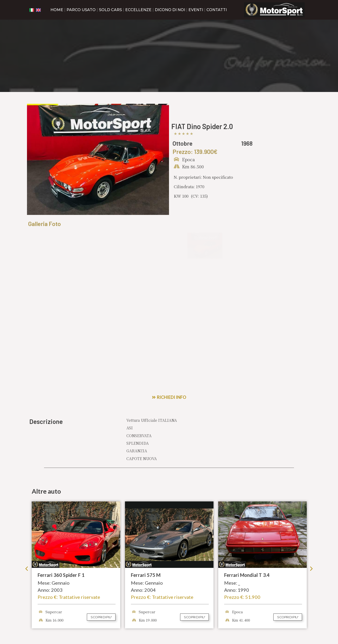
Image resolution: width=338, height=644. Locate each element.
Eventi (196, 10)
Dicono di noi (170, 10)
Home (57, 10)
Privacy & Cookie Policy (46, 637)
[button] (27, 497)
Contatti (217, 10)
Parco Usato (81, 10)
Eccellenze (138, 10)
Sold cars (110, 10)
